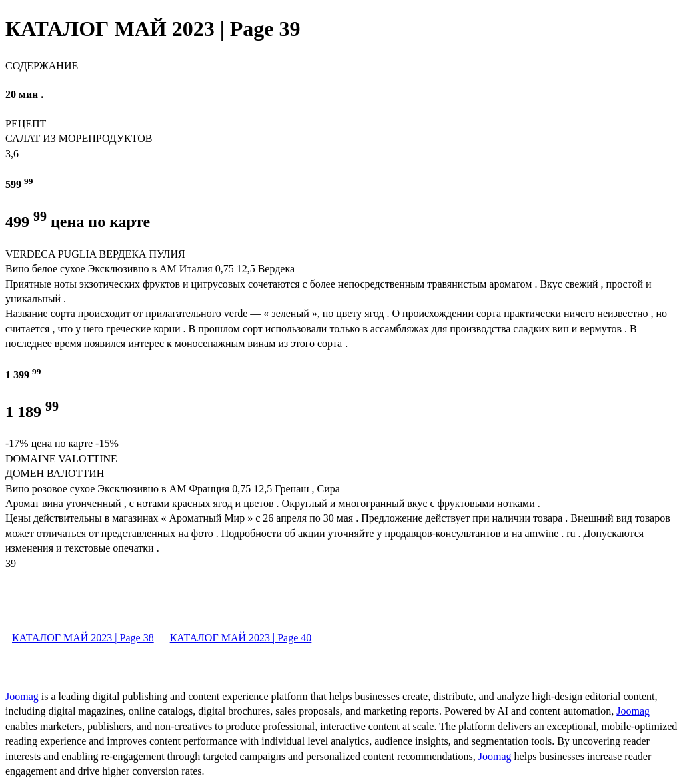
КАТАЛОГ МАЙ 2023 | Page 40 (241, 638)
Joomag (23, 696)
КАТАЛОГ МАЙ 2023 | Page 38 (83, 638)
